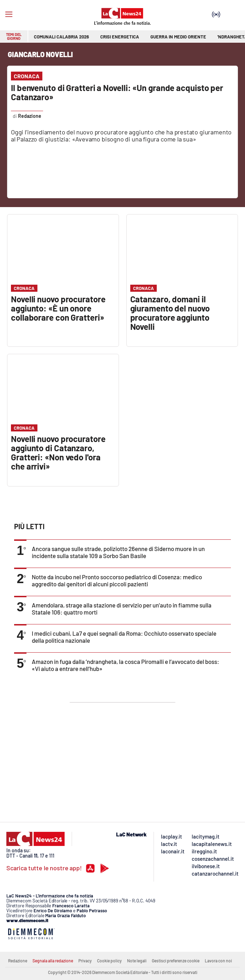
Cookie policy (109, 961)
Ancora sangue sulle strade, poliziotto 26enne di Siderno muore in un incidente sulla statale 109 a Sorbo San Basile (118, 552)
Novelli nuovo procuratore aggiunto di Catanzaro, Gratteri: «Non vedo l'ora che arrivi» (58, 452)
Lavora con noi (218, 961)
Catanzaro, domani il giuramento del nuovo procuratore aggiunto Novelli (170, 313)
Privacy (85, 961)
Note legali (137, 961)
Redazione (18, 961)
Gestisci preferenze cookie (176, 961)
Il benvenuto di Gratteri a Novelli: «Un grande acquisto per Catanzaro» (117, 92)
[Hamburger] (9, 14)
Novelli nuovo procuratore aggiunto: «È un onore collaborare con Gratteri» (58, 308)
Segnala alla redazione (53, 961)
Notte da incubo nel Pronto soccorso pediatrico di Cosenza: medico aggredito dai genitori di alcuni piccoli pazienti (117, 580)
